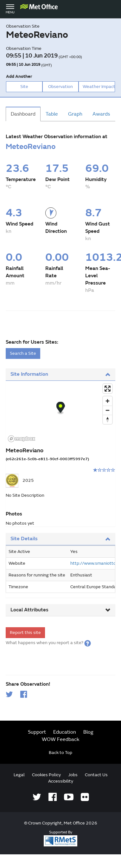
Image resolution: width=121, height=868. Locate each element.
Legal (19, 775)
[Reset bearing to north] (108, 419)
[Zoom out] (108, 410)
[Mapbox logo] (22, 439)
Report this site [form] (25, 632)
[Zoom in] (108, 401)
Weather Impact (99, 87)
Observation (60, 87)
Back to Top (60, 753)
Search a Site (23, 353)
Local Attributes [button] (61, 610)
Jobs (73, 775)
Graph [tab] (75, 114)
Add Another (19, 76)
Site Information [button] (61, 374)
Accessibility (61, 781)
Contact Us (96, 775)
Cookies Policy (46, 775)
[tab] (61, 375)
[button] (88, 643)
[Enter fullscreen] (108, 389)
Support (37, 732)
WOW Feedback (61, 739)
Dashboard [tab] (23, 114)
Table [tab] (52, 114)
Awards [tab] (101, 114)
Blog (88, 732)
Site (24, 87)
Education (65, 732)
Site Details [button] (61, 539)
